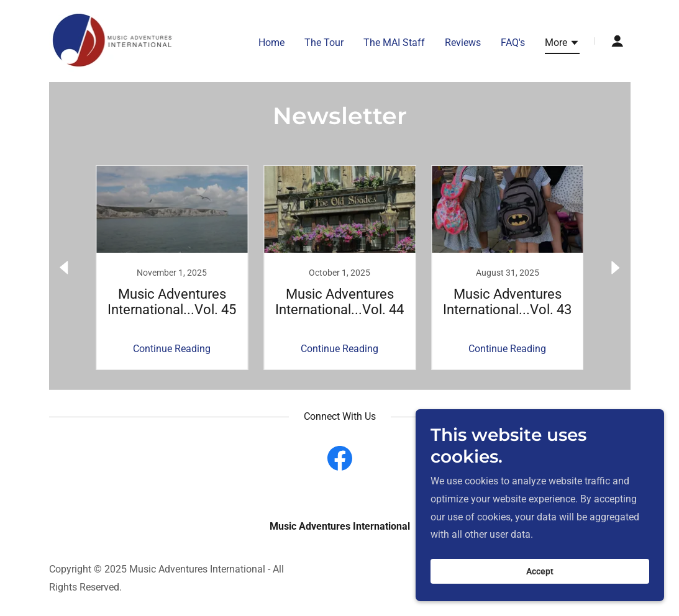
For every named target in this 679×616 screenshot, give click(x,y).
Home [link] (271, 43)
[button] (562, 45)
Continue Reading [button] (172, 349)
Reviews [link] (463, 43)
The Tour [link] (324, 43)
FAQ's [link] (513, 43)
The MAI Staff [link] (394, 43)
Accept (540, 571)
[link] (113, 40)
